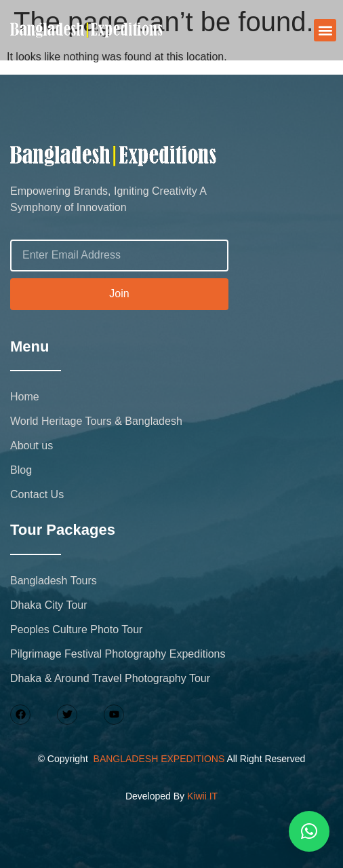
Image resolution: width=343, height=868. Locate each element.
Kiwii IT (202, 796)
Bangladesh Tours (54, 581)
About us (32, 446)
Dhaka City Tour (49, 605)
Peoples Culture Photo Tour (76, 629)
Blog (21, 470)
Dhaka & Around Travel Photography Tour (110, 678)
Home (25, 397)
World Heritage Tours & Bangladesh (96, 421)
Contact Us (37, 494)
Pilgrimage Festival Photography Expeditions (118, 654)
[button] (325, 30)
